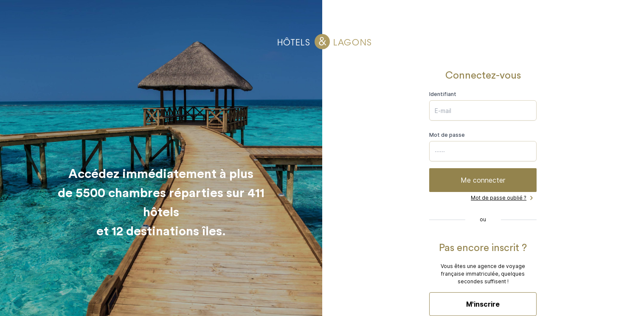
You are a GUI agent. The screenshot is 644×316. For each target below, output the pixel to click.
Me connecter (483, 180)
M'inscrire (483, 304)
